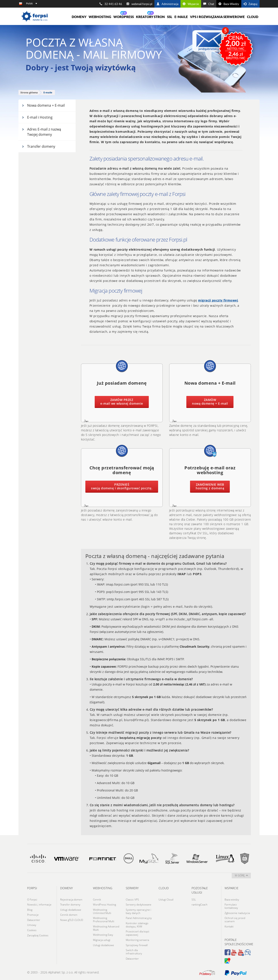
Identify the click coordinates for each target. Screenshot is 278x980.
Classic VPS (132, 899)
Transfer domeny (38, 146)
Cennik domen (69, 914)
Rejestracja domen (71, 899)
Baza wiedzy (232, 899)
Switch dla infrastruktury (134, 951)
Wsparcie (191, 4)
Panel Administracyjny (139, 918)
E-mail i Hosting (37, 117)
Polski (32, 3)
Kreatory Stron (150, 17)
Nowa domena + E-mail (43, 105)
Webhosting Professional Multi (104, 919)
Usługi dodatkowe (71, 909)
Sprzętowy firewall (137, 944)
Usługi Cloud (166, 899)
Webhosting (100, 17)
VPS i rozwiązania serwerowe (217, 17)
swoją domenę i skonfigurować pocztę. (122, 486)
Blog (30, 909)
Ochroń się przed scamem (235, 919)
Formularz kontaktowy (231, 906)
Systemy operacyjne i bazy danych (138, 911)
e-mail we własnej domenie (122, 402)
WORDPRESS (124, 17)
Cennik (97, 899)
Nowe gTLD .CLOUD (72, 919)
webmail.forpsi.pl (139, 4)
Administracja (167, 4)
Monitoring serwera (137, 939)
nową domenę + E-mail (210, 402)
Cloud (253, 17)
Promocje (33, 914)
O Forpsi (32, 899)
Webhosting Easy (103, 934)
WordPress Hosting (104, 904)
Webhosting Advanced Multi (106, 927)
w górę (241, 875)
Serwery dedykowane (139, 904)
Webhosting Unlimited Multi (102, 911)
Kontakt (229, 926)
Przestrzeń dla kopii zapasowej (137, 932)
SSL (170, 17)
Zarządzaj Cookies (38, 934)
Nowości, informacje (39, 904)
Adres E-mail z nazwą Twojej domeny (41, 132)
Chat (209, 4)
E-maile (181, 17)
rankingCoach (199, 904)
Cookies (32, 929)
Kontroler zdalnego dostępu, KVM (137, 924)
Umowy (32, 924)
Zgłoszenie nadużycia (237, 913)
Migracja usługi (102, 939)
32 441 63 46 (111, 4)
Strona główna (29, 92)
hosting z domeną (210, 486)
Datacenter (34, 919)
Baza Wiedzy (229, 4)
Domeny (79, 17)
